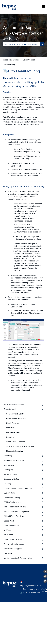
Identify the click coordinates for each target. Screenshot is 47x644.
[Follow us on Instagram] (45, 576)
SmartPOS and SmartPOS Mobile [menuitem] (18, 488)
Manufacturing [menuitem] (13, 432)
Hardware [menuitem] (8, 553)
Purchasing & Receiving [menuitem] (16, 418)
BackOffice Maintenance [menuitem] (14, 404)
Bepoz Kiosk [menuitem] (9, 521)
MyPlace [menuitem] (7, 530)
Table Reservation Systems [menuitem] (15, 507)
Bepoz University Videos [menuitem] (14, 544)
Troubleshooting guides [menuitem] (14, 549)
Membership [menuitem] (9, 465)
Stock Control (29, 60)
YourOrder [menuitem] (8, 535)
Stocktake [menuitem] (10, 428)
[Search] (42, 44)
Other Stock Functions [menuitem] (16, 442)
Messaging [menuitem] (8, 470)
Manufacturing (9, 65)
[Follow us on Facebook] (45, 571)
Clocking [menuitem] (7, 484)
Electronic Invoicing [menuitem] (14, 451)
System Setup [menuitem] (10, 493)
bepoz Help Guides (11, 60)
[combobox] (21, 44)
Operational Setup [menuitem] (11, 479)
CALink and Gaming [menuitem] (12, 498)
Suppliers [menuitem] (10, 437)
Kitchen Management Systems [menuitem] (16, 512)
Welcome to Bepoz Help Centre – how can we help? (23, 33)
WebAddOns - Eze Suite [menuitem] (14, 516)
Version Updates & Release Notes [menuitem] (18, 558)
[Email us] (45, 581)
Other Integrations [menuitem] (11, 525)
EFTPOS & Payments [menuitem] (13, 502)
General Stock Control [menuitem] (16, 414)
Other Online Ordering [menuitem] (13, 539)
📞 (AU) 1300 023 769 (30, 589)
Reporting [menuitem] (8, 456)
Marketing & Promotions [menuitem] (14, 460)
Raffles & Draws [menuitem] (10, 474)
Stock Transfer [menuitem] (13, 423)
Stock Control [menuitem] (10, 409)
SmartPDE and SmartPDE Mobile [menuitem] (20, 446)
